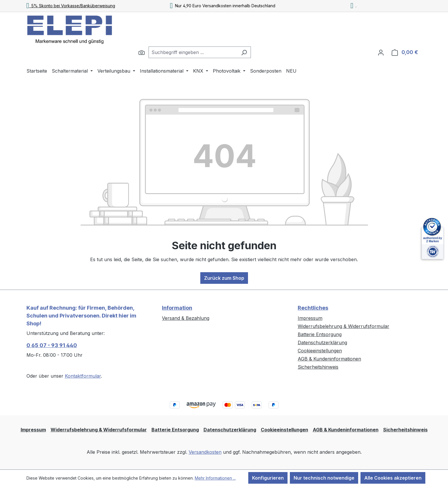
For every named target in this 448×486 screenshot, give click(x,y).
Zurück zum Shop (224, 278)
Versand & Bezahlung (186, 318)
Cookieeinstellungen (320, 351)
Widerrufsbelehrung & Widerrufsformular (343, 326)
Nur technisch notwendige (324, 478)
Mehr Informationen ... (215, 478)
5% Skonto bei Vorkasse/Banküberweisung (71, 6)
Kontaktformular (83, 376)
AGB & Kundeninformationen (329, 359)
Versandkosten (205, 452)
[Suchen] (142, 52)
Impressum (310, 318)
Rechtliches (313, 308)
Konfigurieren (268, 478)
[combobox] (193, 52)
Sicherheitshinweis (318, 367)
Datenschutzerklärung (322, 342)
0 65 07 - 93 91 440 (52, 345)
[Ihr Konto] (381, 52)
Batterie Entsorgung (320, 334)
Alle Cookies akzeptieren (393, 478)
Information (177, 308)
